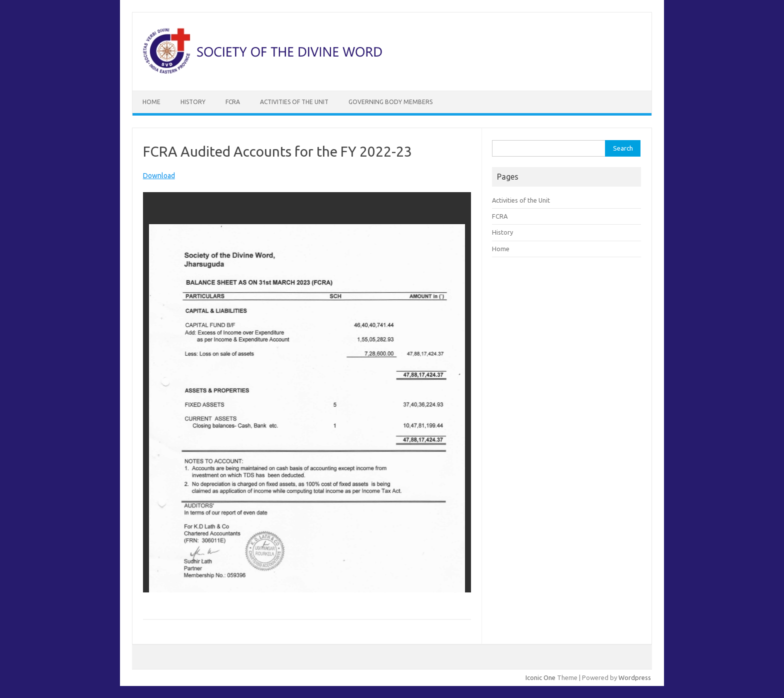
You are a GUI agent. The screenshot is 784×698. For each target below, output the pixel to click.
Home (151, 102)
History (193, 102)
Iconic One (540, 677)
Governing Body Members (390, 102)
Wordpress (635, 677)
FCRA (233, 102)
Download (159, 176)
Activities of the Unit (294, 102)
